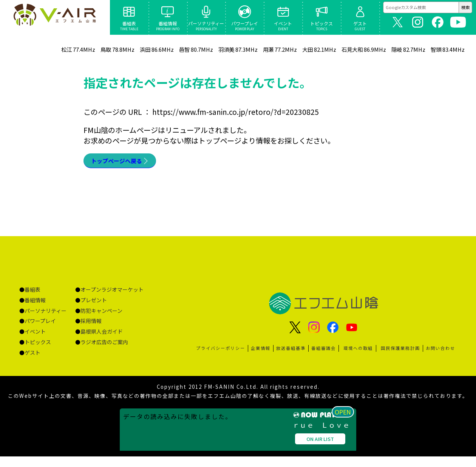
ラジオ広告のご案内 (104, 345)
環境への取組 (358, 351)
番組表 (32, 292)
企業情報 (261, 351)
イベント (35, 334)
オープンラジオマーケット (112, 292)
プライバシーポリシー (221, 351)
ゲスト (32, 355)
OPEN (345, 458)
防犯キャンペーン (101, 313)
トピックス (38, 345)
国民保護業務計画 (400, 351)
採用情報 (91, 323)
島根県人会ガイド (102, 334)
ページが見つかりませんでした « (55, 17)
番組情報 (35, 303)
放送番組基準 (291, 351)
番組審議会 (324, 351)
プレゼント (94, 303)
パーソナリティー (46, 313)
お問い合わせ (440, 351)
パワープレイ (40, 323)
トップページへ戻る (123, 162)
